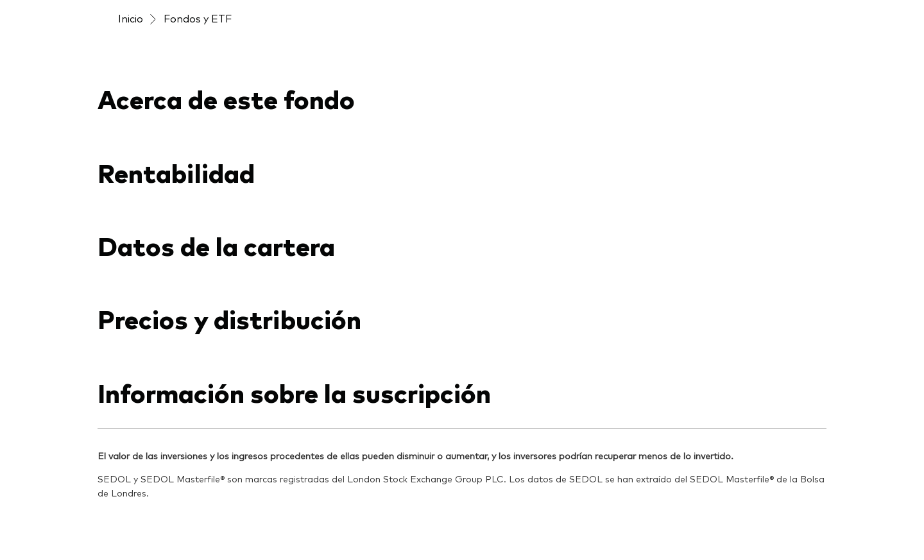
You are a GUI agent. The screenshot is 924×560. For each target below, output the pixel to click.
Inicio (131, 18)
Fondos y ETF (198, 18)
